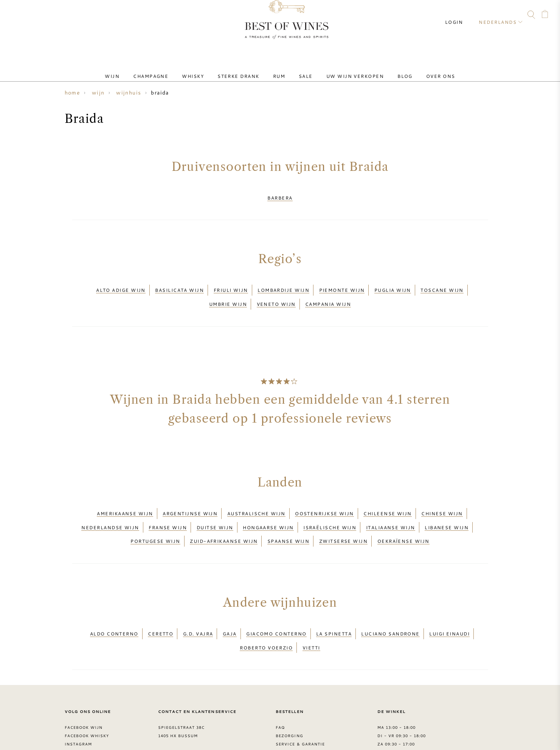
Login (461, 15)
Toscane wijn (442, 283)
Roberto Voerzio (266, 612)
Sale (300, 69)
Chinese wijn (442, 497)
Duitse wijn (215, 506)
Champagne (169, 69)
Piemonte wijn (342, 283)
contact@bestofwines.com (199, 723)
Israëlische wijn (330, 506)
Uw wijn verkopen (343, 69)
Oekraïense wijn (403, 515)
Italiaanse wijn (391, 506)
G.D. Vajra (198, 603)
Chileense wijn (387, 497)
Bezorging (289, 698)
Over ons (417, 69)
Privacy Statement (300, 723)
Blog (387, 69)
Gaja (230, 603)
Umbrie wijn (228, 292)
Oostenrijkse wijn (324, 497)
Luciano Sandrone (390, 603)
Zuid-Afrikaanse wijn (224, 515)
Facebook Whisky (87, 698)
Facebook (43, 16)
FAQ (28, 16)
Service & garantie (300, 706)
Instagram (57, 16)
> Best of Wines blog (92, 723)
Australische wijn (256, 497)
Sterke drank (244, 69)
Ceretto (161, 603)
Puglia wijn (393, 283)
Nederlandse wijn (110, 506)
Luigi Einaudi (449, 603)
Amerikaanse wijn (125, 497)
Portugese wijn (155, 515)
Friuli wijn (231, 283)
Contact (14, 16)
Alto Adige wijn (121, 283)
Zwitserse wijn (343, 515)
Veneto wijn (276, 292)
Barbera (280, 195)
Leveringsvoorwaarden (307, 714)
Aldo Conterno (114, 603)
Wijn (136, 69)
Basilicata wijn (179, 283)
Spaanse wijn (288, 515)
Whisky (205, 69)
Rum (279, 69)
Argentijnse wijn (190, 497)
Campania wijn (328, 292)
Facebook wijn (84, 690)
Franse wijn (168, 506)
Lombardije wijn (283, 283)
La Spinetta (334, 603)
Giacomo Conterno (276, 603)
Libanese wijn (447, 506)
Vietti (311, 612)
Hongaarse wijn (268, 506)
